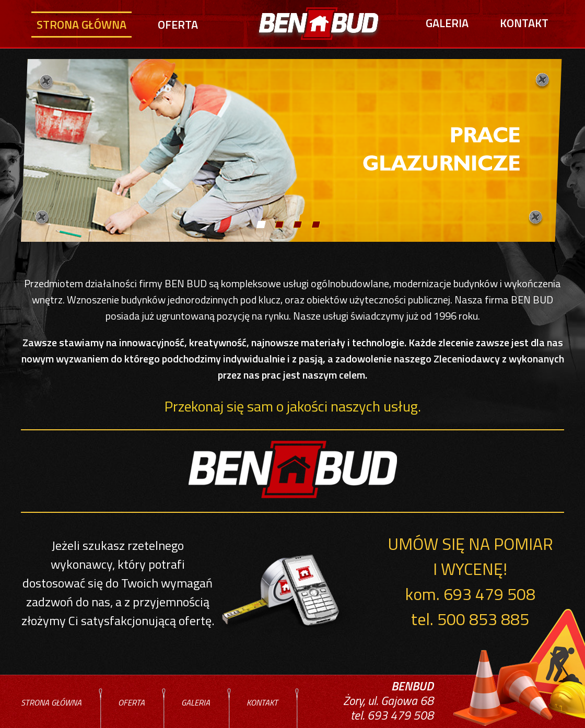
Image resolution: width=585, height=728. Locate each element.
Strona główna (81, 25)
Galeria (447, 23)
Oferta (178, 25)
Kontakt (524, 23)
